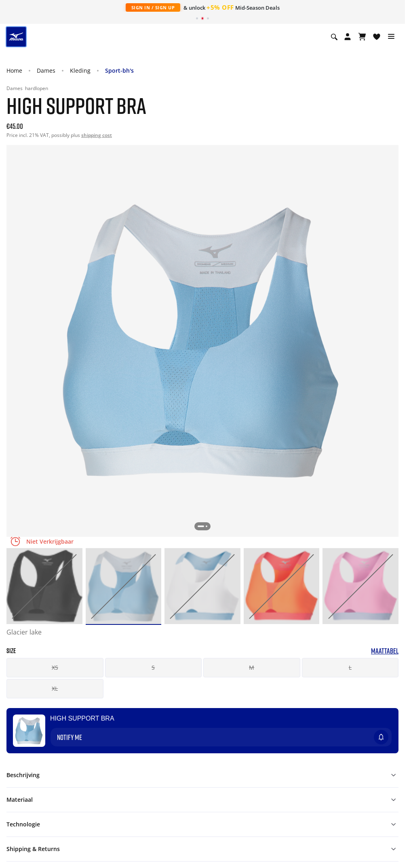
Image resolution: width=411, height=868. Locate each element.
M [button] (252, 667)
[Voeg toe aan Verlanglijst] (389, 718)
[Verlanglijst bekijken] (377, 37)
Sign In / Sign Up (153, 7)
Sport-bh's (119, 70)
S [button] (153, 667)
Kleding (80, 70)
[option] (44, 586)
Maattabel (385, 651)
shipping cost (97, 135)
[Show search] (334, 37)
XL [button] (55, 688)
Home (14, 70)
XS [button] (55, 667)
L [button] (350, 667)
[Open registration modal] (348, 37)
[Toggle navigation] (391, 37)
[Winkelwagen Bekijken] (362, 37)
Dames (46, 70)
